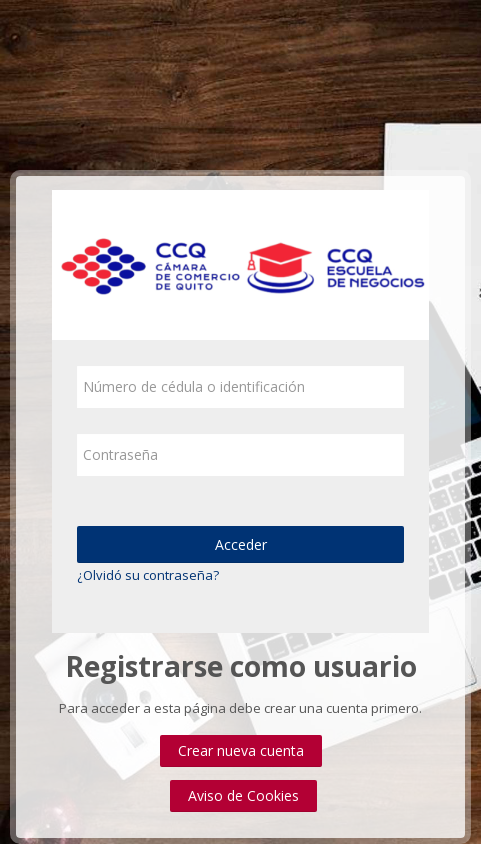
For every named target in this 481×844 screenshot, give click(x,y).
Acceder (241, 544)
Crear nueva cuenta (241, 750)
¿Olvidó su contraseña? (148, 575)
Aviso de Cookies (243, 795)
